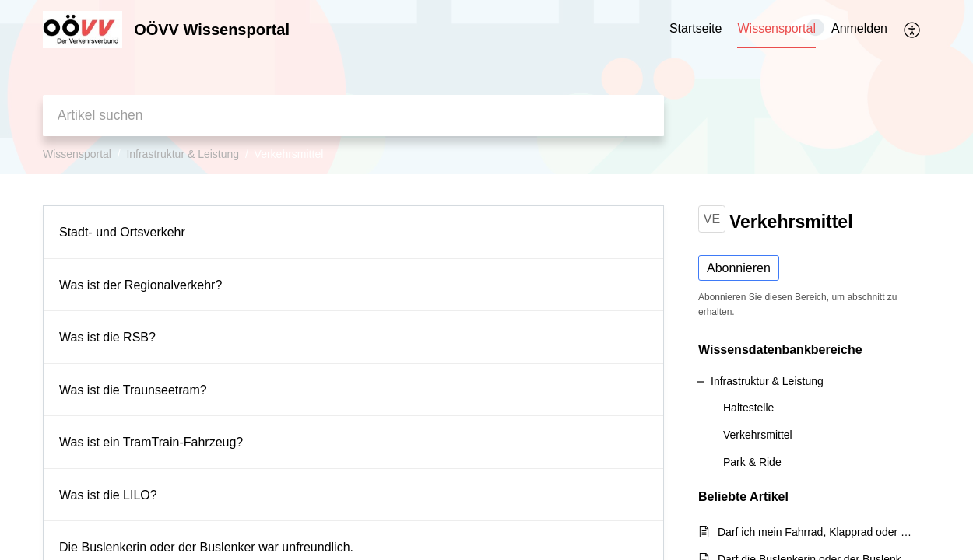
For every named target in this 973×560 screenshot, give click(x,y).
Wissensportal (77, 154)
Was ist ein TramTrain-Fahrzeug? (151, 442)
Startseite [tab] (696, 28)
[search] (353, 115)
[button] (913, 30)
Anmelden (859, 28)
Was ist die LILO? (108, 495)
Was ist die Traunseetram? (133, 390)
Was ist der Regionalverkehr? (141, 285)
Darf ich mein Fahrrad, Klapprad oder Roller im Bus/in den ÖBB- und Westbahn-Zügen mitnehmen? (816, 532)
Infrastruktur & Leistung (183, 154)
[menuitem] (859, 30)
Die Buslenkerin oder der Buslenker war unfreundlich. (206, 547)
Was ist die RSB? (107, 337)
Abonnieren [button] (739, 268)
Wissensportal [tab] (776, 28)
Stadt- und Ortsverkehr (122, 232)
